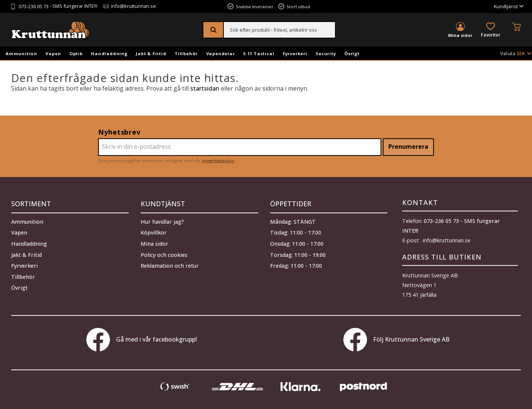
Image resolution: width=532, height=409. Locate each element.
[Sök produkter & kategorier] (279, 30)
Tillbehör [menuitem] (186, 54)
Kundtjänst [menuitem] (506, 7)
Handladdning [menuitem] (109, 54)
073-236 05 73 (34, 7)
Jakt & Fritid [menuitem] (151, 54)
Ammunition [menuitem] (21, 54)
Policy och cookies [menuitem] (164, 253)
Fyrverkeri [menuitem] (295, 54)
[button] (491, 30)
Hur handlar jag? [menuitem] (162, 220)
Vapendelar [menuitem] (221, 54)
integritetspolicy (218, 161)
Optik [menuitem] (76, 54)
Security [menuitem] (326, 54)
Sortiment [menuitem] (31, 202)
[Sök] (214, 30)
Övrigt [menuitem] (352, 54)
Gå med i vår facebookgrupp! (142, 340)
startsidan (205, 88)
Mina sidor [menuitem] (460, 35)
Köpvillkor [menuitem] (154, 231)
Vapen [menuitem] (53, 54)
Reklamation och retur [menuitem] (170, 264)
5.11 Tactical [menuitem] (259, 54)
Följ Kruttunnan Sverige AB (396, 340)
